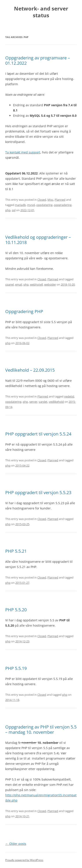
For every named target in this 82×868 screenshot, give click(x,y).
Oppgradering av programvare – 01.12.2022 (38, 60)
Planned (60, 200)
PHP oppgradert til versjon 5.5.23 (38, 492)
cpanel (10, 284)
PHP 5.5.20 (16, 610)
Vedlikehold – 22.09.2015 (30, 370)
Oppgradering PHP (24, 311)
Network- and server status (41, 12)
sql (14, 210)
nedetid (69, 396)
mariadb (20, 205)
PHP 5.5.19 (16, 668)
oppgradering (63, 205)
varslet (43, 402)
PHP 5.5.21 (16, 551)
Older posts (16, 844)
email (19, 284)
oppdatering (44, 205)
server (33, 402)
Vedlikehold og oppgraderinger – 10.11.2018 (38, 240)
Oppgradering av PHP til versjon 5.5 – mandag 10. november (41, 729)
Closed (42, 200)
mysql (31, 205)
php (8, 210)
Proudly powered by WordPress (24, 860)
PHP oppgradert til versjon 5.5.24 (38, 434)
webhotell (36, 284)
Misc (50, 200)
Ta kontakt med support (23, 152)
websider (50, 284)
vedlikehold (56, 402)
